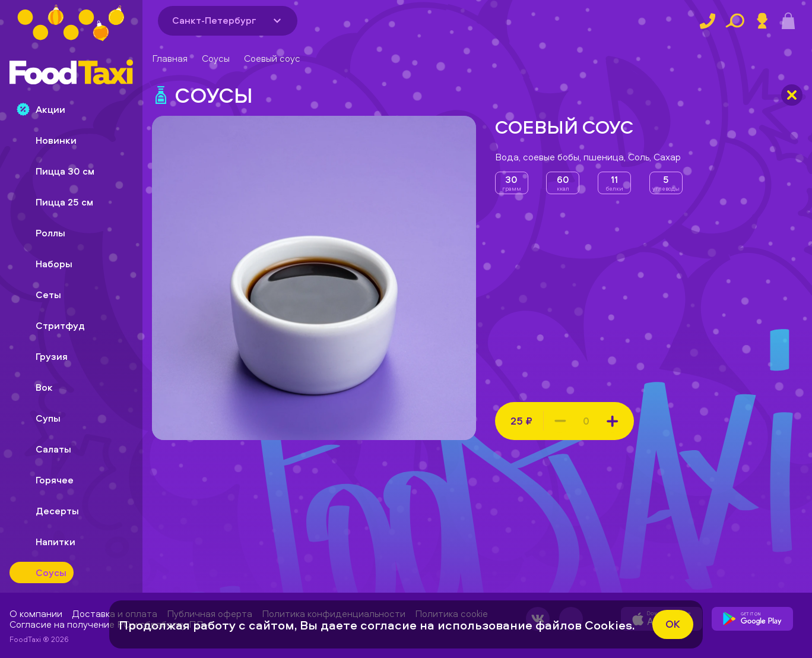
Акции (41, 109)
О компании (36, 613)
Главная (170, 58)
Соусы (216, 58)
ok (673, 624)
